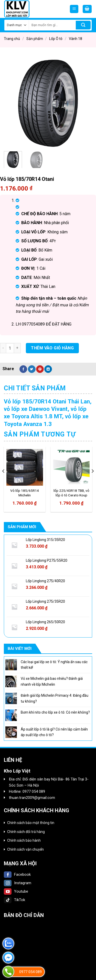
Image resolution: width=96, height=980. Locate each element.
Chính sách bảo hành (24, 840)
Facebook (17, 874)
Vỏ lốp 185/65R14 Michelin (25, 493)
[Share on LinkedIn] (48, 369)
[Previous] (4, 481)
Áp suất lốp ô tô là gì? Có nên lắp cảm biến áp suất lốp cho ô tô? (54, 732)
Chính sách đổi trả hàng (26, 832)
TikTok (14, 900)
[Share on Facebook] (23, 369)
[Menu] (74, 9)
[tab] (48, 388)
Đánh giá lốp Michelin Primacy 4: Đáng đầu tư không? (55, 698)
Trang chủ (12, 39)
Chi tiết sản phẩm (35, 388)
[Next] (92, 481)
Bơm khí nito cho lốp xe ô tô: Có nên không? (55, 712)
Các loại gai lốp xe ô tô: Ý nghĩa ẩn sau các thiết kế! (54, 665)
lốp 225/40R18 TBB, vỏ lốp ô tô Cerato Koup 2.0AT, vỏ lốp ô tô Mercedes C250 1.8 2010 (71, 493)
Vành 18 (76, 39)
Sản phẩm (35, 39)
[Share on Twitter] (32, 369)
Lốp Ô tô (56, 39)
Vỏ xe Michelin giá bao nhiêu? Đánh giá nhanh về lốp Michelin (52, 681)
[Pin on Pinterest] (40, 369)
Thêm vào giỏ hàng (52, 348)
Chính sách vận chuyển (25, 849)
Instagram (18, 883)
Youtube (16, 891)
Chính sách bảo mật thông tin (31, 823)
